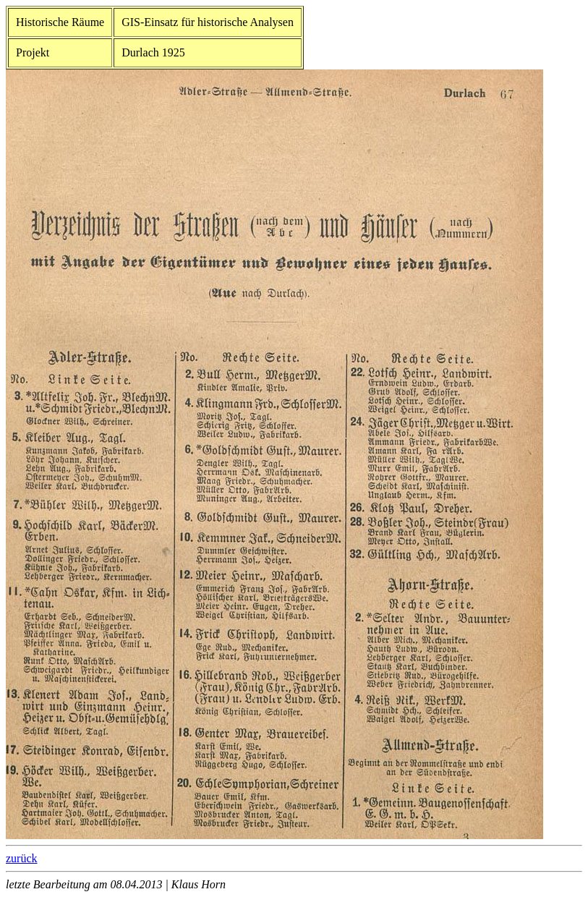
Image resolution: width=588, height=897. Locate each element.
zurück (22, 858)
